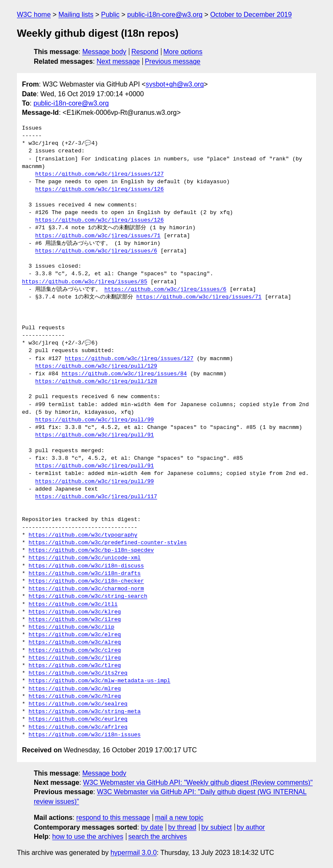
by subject (216, 827)
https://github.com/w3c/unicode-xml (85, 558)
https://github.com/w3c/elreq (75, 635)
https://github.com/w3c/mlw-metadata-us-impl (100, 681)
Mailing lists (76, 15)
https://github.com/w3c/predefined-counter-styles (108, 543)
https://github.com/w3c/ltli (73, 605)
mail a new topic (179, 818)
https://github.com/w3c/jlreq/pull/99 (94, 420)
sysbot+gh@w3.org (175, 84)
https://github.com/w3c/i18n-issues (85, 735)
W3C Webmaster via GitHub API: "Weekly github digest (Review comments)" (198, 783)
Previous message (173, 61)
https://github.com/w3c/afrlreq (78, 727)
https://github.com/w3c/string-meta (85, 712)
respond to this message (113, 818)
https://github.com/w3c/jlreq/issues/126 (99, 190)
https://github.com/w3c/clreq (75, 651)
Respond (145, 52)
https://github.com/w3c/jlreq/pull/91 (94, 435)
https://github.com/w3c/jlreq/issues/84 (124, 374)
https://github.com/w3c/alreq (75, 643)
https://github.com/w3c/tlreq (75, 666)
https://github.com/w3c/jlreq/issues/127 (99, 174)
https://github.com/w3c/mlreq (75, 689)
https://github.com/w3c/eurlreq (78, 719)
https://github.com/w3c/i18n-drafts (85, 574)
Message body (104, 52)
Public (110, 15)
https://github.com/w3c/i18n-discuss (86, 566)
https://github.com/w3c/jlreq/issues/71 (98, 236)
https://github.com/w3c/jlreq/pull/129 (96, 366)
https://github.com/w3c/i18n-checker (86, 581)
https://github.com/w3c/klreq (75, 612)
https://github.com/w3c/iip (72, 627)
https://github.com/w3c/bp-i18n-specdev (91, 551)
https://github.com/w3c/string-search (88, 597)
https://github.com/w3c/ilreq (75, 620)
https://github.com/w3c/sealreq (78, 704)
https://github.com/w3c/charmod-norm (86, 589)
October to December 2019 (251, 15)
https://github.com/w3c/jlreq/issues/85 (85, 282)
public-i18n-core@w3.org (165, 15)
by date (152, 827)
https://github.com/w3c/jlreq (75, 658)
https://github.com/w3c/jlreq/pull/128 (96, 382)
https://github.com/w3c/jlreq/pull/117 (96, 497)
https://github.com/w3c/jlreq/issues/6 (96, 251)
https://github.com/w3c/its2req (78, 673)
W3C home (34, 15)
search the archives (158, 837)
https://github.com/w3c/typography (83, 535)
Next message (118, 61)
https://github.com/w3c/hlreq (75, 697)
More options (183, 52)
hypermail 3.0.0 (133, 853)
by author (251, 827)
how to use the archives (88, 837)
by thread (182, 827)
